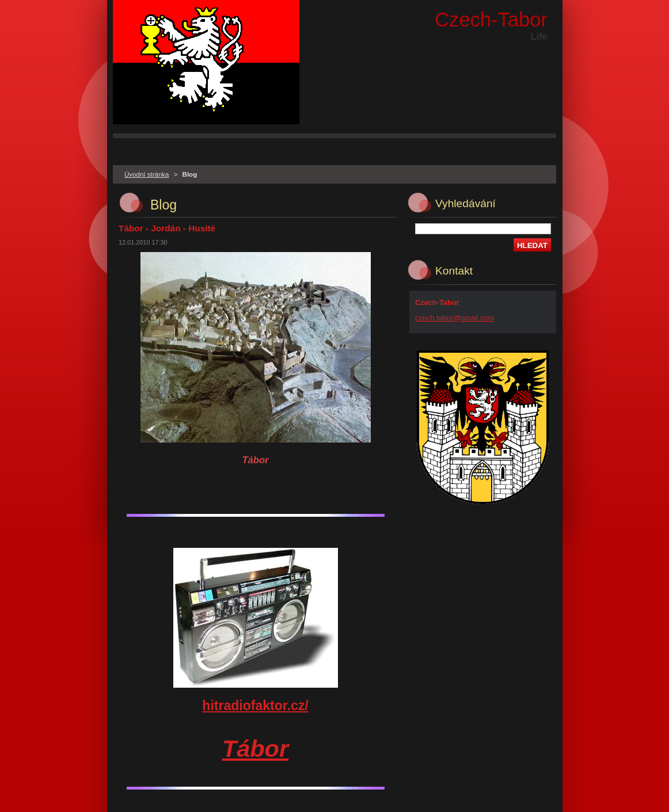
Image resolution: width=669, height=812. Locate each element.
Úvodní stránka (147, 174)
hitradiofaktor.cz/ (255, 706)
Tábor (255, 748)
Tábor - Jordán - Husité (167, 228)
